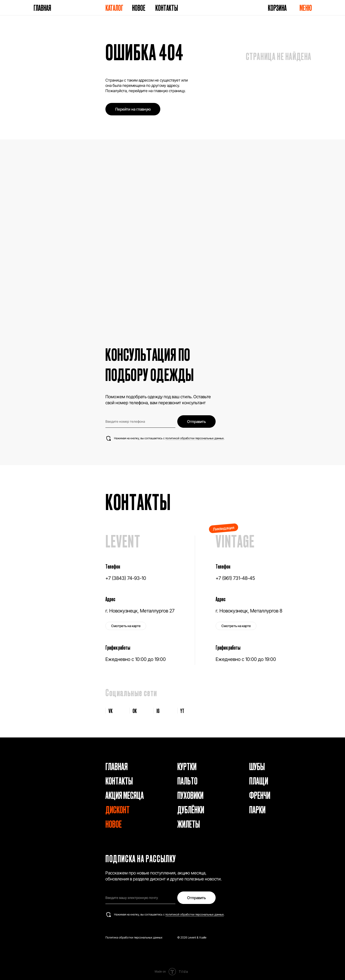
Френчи (260, 795)
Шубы (257, 766)
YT (182, 711)
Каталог (114, 8)
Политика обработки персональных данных (134, 937)
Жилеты (189, 824)
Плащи (259, 781)
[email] (140, 898)
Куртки (187, 766)
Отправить (196, 422)
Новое (139, 8)
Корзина (277, 8)
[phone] (140, 422)
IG (158, 711)
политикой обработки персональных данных (195, 438)
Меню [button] (306, 8)
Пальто (187, 781)
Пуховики (190, 795)
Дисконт (118, 809)
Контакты (167, 8)
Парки (257, 809)
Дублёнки (191, 809)
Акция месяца (125, 795)
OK (135, 711)
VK (111, 711)
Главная (42, 8)
